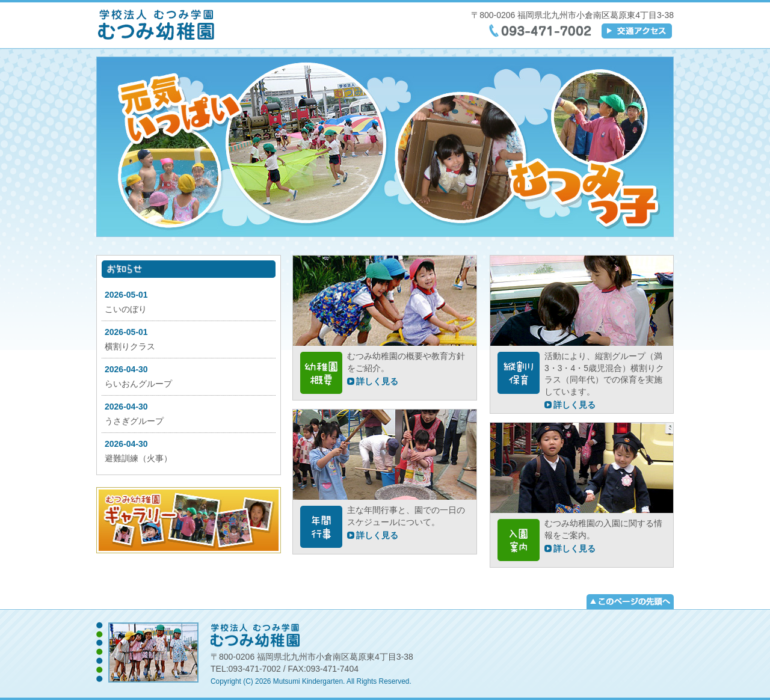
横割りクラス (130, 346)
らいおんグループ (138, 384)
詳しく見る (377, 381)
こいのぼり (126, 309)
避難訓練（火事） (138, 458)
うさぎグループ (134, 421)
